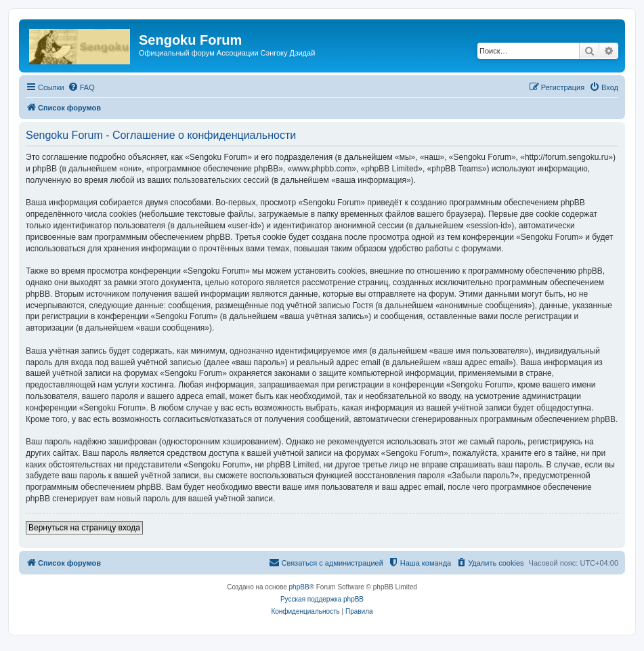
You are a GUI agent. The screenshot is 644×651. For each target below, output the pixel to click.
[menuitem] (81, 87)
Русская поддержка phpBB (322, 599)
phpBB (299, 587)
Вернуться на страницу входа (84, 528)
